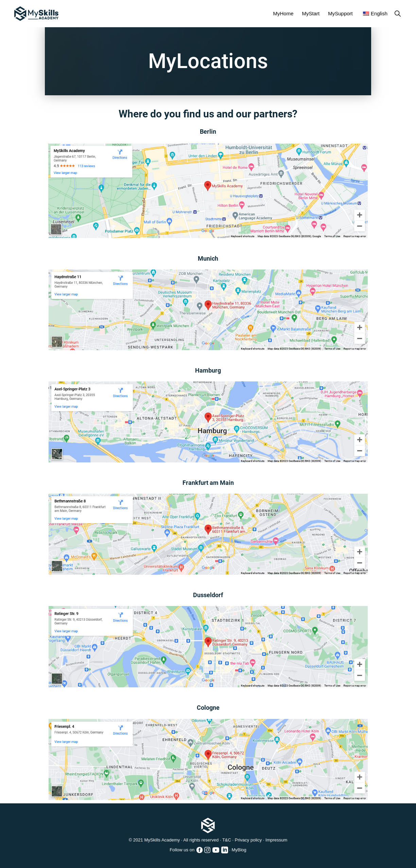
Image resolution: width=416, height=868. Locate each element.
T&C (227, 840)
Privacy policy (248, 840)
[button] (397, 13)
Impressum (276, 840)
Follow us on (186, 850)
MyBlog (239, 850)
